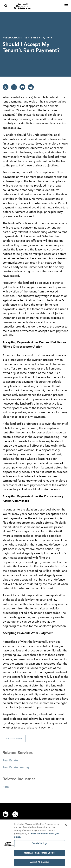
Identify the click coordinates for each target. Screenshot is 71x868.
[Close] (66, 826)
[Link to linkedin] (6, 814)
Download (14, 739)
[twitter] (6, 87)
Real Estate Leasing (16, 768)
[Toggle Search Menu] (6, 6)
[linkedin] (14, 87)
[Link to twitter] (15, 814)
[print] (31, 87)
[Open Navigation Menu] (66, 6)
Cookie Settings (40, 844)
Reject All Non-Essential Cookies (39, 854)
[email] (22, 87)
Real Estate (10, 761)
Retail (6, 787)
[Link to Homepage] (37, 6)
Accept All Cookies (39, 863)
